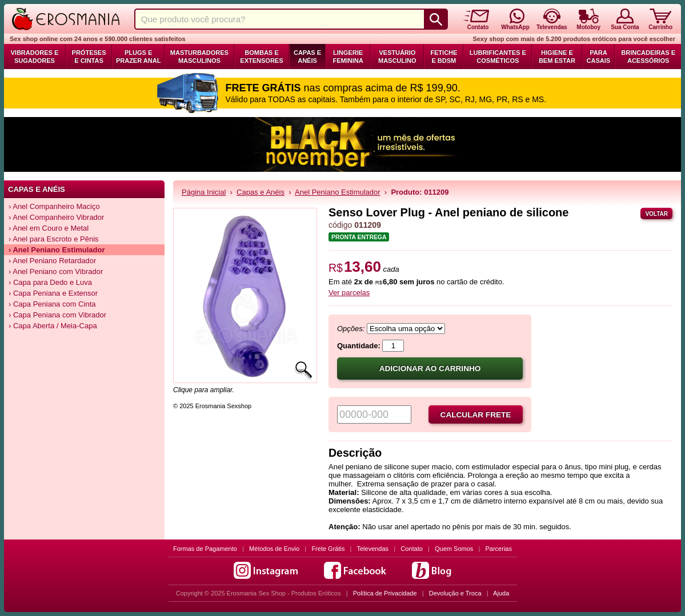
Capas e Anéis (307, 57)
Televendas (372, 549)
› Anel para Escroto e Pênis (54, 239)
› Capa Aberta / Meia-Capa (53, 326)
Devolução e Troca (455, 593)
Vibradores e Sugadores (34, 57)
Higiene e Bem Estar (557, 57)
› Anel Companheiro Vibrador (56, 217)
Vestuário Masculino (397, 57)
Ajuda (501, 593)
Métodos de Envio (274, 549)
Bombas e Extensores (261, 57)
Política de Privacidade (385, 593)
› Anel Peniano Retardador (52, 261)
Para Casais (599, 57)
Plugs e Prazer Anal (138, 57)
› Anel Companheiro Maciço (54, 206)
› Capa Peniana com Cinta (52, 304)
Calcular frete (476, 415)
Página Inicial (204, 192)
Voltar (656, 214)
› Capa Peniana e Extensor (53, 293)
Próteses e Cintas (89, 57)
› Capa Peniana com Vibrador (57, 315)
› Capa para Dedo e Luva (50, 282)
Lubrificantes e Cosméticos (498, 57)
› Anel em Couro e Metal (49, 228)
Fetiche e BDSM (444, 57)
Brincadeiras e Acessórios (648, 57)
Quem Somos (454, 549)
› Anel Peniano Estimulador (57, 250)
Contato (412, 549)
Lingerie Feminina (348, 57)
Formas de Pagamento (205, 549)
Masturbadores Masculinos (199, 57)
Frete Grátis (328, 549)
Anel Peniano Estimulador (338, 192)
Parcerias (499, 549)
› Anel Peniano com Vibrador (56, 271)
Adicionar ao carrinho (430, 369)
